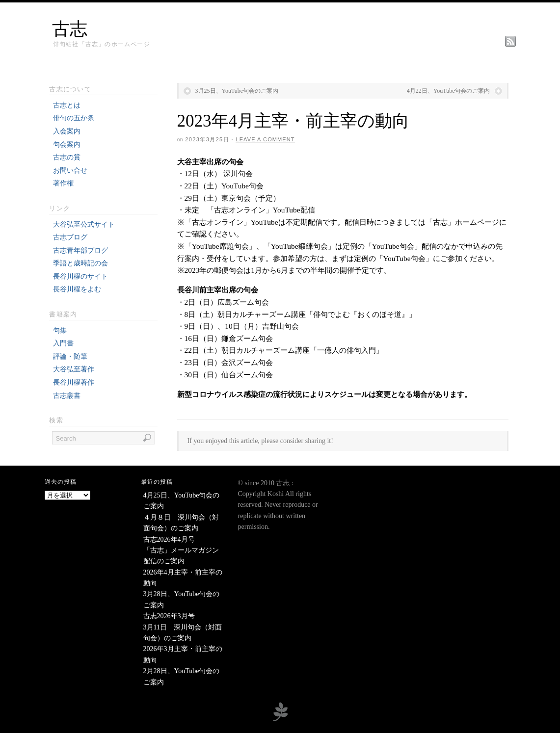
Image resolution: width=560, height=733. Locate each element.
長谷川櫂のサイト (80, 276)
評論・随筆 (70, 356)
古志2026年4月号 (169, 539)
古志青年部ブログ (80, 250)
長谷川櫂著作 (74, 382)
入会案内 (67, 131)
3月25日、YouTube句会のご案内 (237, 91)
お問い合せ (70, 170)
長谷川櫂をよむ (77, 289)
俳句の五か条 (74, 118)
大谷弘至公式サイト (84, 224)
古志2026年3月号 (169, 616)
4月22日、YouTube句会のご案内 (449, 91)
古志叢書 (67, 396)
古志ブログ (70, 237)
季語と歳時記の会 (80, 263)
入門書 (63, 343)
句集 (60, 330)
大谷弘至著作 (74, 369)
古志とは (67, 105)
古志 (70, 29)
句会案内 (67, 144)
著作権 (63, 183)
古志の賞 (67, 157)
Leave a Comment (265, 139)
